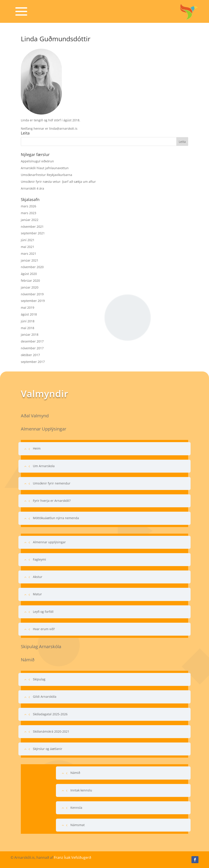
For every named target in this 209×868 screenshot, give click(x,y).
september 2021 (33, 233)
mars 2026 (29, 206)
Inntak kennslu (81, 790)
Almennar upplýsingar (49, 542)
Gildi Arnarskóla (45, 697)
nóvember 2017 (32, 348)
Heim (37, 448)
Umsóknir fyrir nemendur (52, 483)
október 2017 (30, 355)
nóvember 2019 (32, 294)
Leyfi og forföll (43, 612)
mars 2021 (29, 254)
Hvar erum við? (44, 629)
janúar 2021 (30, 260)
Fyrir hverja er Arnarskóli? (52, 501)
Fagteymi (39, 559)
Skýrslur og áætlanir (48, 749)
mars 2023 (29, 213)
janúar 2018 (30, 334)
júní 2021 (28, 240)
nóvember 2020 (32, 267)
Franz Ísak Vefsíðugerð (73, 857)
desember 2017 (32, 341)
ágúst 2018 (29, 314)
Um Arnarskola (44, 466)
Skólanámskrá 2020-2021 (51, 731)
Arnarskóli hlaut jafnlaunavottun (45, 168)
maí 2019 (28, 308)
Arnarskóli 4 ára (32, 188)
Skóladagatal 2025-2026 (50, 714)
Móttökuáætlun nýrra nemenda (56, 518)
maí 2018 (28, 328)
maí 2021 (28, 247)
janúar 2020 (30, 287)
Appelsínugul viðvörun (37, 161)
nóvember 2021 (32, 227)
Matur (37, 594)
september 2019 (33, 301)
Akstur (38, 577)
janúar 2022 (30, 220)
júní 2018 (28, 321)
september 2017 (33, 362)
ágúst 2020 (29, 274)
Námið (75, 773)
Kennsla (76, 808)
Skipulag (39, 679)
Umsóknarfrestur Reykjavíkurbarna (46, 175)
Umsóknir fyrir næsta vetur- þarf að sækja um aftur (58, 182)
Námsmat (78, 825)
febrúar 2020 (30, 281)
